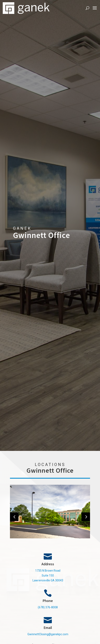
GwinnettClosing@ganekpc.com (48, 634)
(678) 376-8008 (48, 607)
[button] (14, 517)
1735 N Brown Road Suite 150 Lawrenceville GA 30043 (48, 575)
